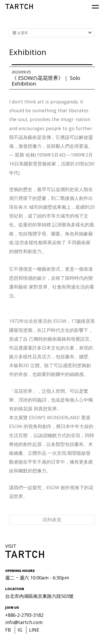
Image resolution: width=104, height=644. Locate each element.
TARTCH (19, 6)
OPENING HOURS (20, 571)
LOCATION (15, 589)
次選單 (52, 33)
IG (20, 630)
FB (8, 630)
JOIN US (12, 607)
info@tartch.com (24, 622)
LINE (34, 630)
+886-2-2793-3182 (24, 615)
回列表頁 (52, 520)
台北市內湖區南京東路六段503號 (39, 596)
